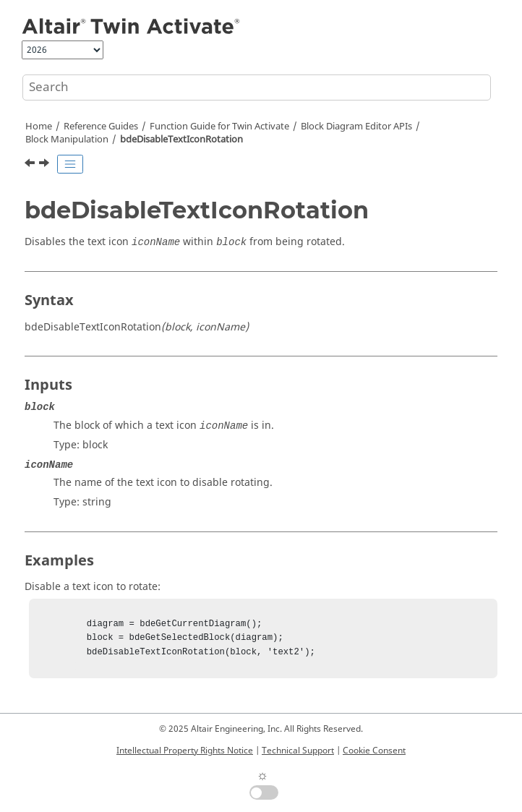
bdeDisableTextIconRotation (181, 140)
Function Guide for (219, 127)
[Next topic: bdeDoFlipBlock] (46, 165)
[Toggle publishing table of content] (70, 164)
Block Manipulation (67, 140)
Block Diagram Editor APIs (356, 127)
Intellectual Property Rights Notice (185, 751)
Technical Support (298, 751)
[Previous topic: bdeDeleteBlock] (31, 165)
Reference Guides (101, 127)
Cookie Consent (374, 751)
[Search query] (257, 87)
